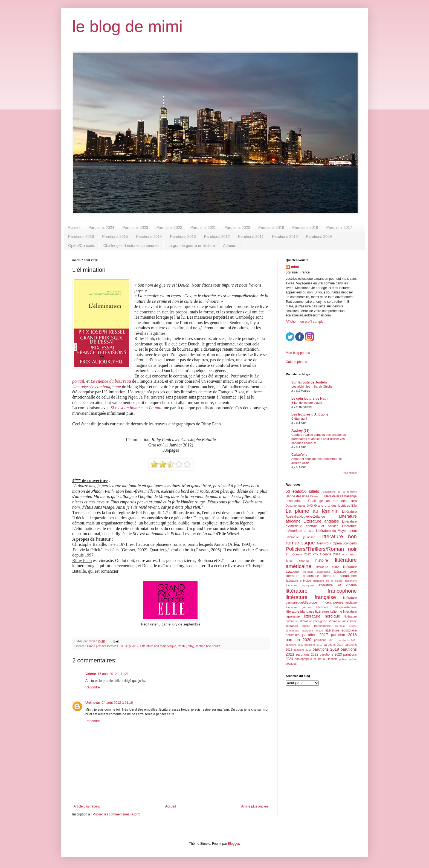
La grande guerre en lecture (191, 246)
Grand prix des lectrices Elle (105, 646)
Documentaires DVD (299, 506)
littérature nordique (322, 616)
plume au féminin (326, 659)
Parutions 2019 (271, 227)
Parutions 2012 (217, 237)
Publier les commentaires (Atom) (117, 814)
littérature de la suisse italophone (335, 581)
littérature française (311, 597)
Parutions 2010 (285, 237)
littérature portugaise (313, 621)
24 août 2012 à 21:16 (117, 703)
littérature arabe (327, 567)
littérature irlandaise (300, 612)
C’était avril (299, 419)
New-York (324, 543)
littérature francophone (321, 591)
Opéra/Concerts (82, 246)
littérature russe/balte (343, 621)
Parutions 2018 (305, 227)
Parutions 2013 (183, 237)
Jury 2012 (132, 646)
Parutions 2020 (237, 227)
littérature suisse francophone (308, 626)
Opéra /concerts (345, 543)
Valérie (91, 674)
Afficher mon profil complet (305, 322)
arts (344, 554)
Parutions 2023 (135, 227)
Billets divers (332, 496)
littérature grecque (298, 607)
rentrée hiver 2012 (208, 646)
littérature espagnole (300, 585)
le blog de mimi (127, 26)
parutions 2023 (331, 654)
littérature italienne (329, 612)
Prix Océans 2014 (326, 554)
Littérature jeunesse (300, 537)
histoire (321, 560)
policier (343, 659)
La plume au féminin (312, 511)
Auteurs (230, 246)
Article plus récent (87, 806)
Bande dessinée (297, 496)
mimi (295, 267)
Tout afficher (350, 473)
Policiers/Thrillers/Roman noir (321, 549)
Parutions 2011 (251, 237)
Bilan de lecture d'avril (307, 403)
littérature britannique (302, 576)
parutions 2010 (325, 640)
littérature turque (312, 631)
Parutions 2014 (149, 237)
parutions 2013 (313, 645)
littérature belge (345, 572)
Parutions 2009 (319, 237)
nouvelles (293, 635)
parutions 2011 (347, 640)
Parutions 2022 (169, 227)
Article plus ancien (255, 806)
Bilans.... (316, 496)
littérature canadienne (340, 576)
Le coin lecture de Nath (309, 399)
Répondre (93, 687)
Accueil (74, 227)
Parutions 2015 (115, 237)
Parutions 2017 (339, 227)
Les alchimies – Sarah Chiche (312, 387)
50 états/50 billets (302, 491)
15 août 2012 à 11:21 (113, 674)
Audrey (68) (300, 431)
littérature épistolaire (341, 630)
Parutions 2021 (203, 227)
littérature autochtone (316, 572)
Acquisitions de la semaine (339, 492)
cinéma (304, 561)
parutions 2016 (302, 650)
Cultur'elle (299, 455)
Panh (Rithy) (186, 646)
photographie (303, 659)
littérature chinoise (298, 581)
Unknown (93, 703)
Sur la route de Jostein (309, 382)
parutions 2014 (333, 645)
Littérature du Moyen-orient (336, 531)
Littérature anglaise (321, 521)
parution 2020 (298, 640)
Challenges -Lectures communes (131, 246)
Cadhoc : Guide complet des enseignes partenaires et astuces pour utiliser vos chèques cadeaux (319, 439)
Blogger (234, 844)
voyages (291, 664)
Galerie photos (296, 362)
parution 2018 (344, 635)
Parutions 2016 (81, 237)
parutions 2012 (295, 645)
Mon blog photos (298, 353)
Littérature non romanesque (158, 646)
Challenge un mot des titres (333, 501)
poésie (353, 659)
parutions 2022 (307, 654)
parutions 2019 (326, 649)
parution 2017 (315, 635)
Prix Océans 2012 (298, 554)
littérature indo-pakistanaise (337, 607)
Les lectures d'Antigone (310, 414)
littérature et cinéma (338, 585)
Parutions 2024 (101, 227)
